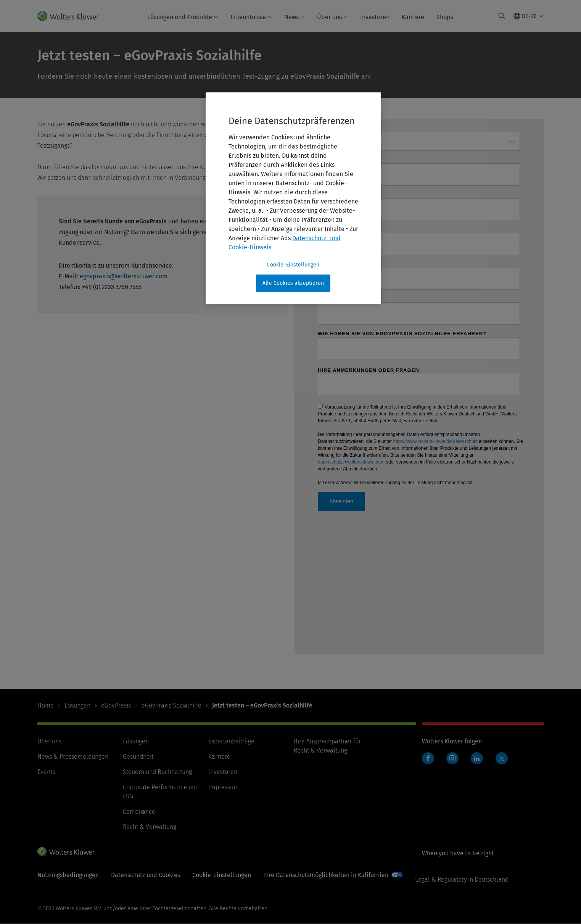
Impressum (224, 787)
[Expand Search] (502, 16)
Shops (445, 17)
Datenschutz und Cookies (146, 875)
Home (46, 705)
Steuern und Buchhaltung (157, 772)
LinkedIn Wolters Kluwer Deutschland (479, 762)
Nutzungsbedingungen (68, 875)
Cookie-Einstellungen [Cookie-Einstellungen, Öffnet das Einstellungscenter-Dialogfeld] (293, 265)
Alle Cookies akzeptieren (293, 283)
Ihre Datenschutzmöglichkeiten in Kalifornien (326, 875)
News (295, 17)
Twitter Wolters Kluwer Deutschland (503, 763)
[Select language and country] (529, 16)
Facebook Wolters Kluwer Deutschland (430, 762)
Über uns (332, 17)
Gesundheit (138, 757)
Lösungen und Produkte (183, 17)
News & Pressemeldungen (73, 757)
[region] (293, 198)
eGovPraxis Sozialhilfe (171, 705)
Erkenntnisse (251, 17)
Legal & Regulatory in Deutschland (462, 880)
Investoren (375, 17)
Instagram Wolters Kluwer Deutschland (454, 762)
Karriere (413, 17)
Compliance (139, 812)
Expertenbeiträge (231, 741)
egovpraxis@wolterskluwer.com (124, 276)
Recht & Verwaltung (150, 827)
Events (46, 772)
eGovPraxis (116, 705)
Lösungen (77, 705)
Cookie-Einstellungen (222, 875)
